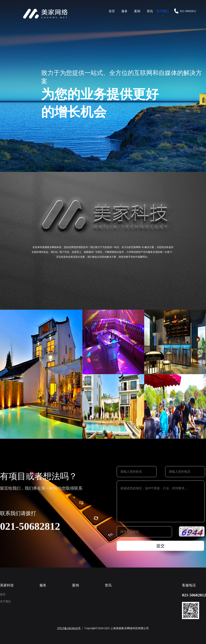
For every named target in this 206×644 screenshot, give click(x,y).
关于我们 (163, 11)
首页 (112, 11)
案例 (137, 11)
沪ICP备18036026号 (69, 628)
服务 (124, 11)
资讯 (150, 11)
